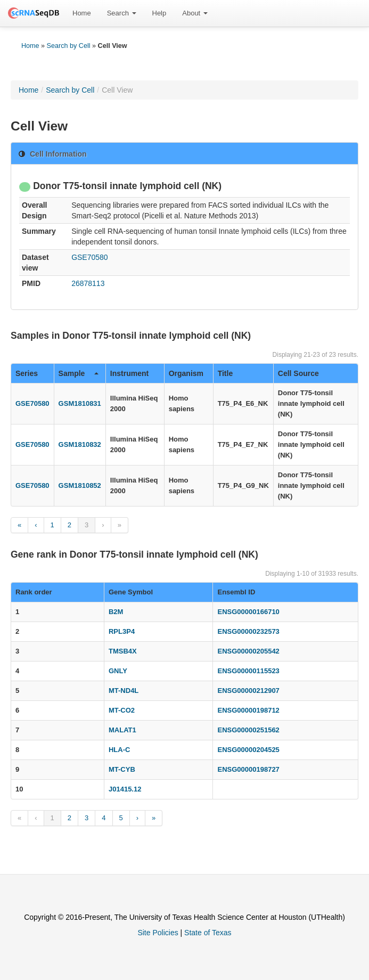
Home (82, 13)
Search (122, 13)
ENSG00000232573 (248, 631)
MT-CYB (122, 769)
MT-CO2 (122, 710)
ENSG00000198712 (248, 710)
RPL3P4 (122, 631)
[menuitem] (82, 13)
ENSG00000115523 (248, 671)
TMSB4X (123, 651)
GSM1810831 (80, 403)
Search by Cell (69, 46)
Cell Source (298, 373)
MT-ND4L (124, 691)
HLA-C (119, 750)
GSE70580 (90, 257)
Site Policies (158, 933)
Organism (186, 373)
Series (27, 373)
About (195, 13)
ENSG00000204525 (248, 750)
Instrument (129, 373)
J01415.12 (125, 789)
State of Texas (208, 933)
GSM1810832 (80, 444)
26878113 (88, 283)
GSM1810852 (80, 485)
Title (225, 373)
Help (159, 13)
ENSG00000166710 (248, 612)
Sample (79, 373)
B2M (116, 612)
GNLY (118, 671)
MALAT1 (122, 730)
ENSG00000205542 (248, 651)
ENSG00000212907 (248, 691)
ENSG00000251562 (248, 730)
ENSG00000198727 (248, 769)
